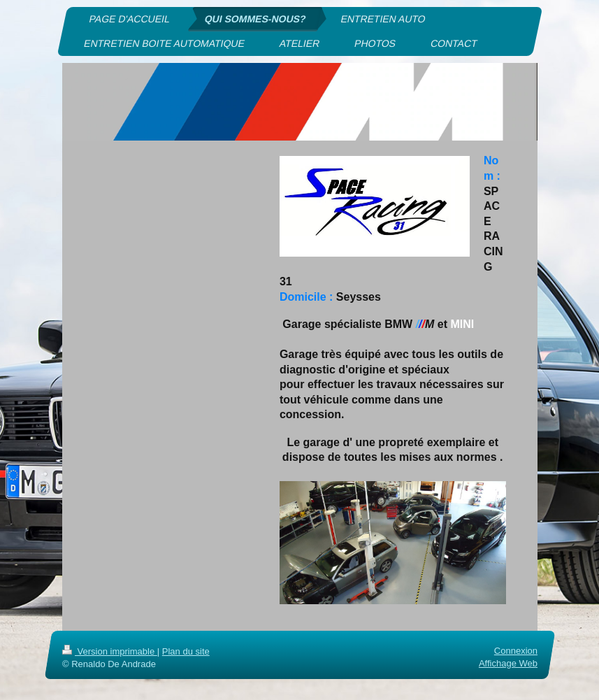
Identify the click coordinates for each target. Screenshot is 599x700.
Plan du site (185, 651)
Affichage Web (507, 663)
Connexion (515, 651)
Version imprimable (110, 651)
